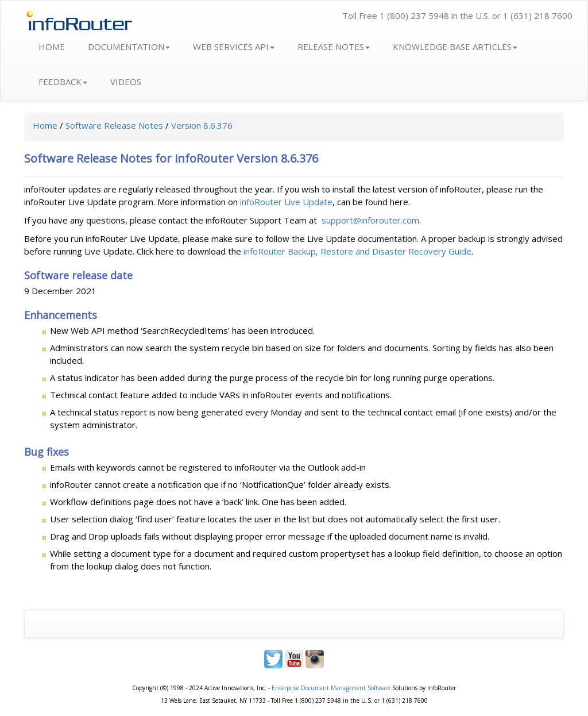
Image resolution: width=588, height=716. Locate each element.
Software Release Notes (114, 125)
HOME (52, 47)
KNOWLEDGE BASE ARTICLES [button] (455, 47)
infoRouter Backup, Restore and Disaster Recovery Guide (357, 251)
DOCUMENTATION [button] (129, 47)
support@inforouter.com (370, 220)
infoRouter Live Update (286, 202)
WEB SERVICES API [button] (234, 47)
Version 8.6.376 (202, 125)
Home (45, 125)
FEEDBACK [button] (63, 82)
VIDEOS (126, 82)
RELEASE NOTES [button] (334, 47)
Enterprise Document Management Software (331, 688)
